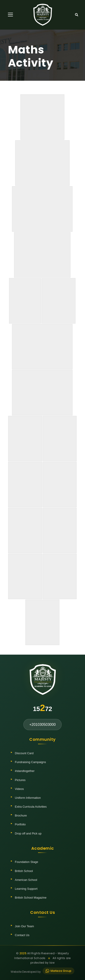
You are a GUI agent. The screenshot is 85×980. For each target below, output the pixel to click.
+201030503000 (42, 725)
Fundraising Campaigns (30, 762)
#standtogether (25, 771)
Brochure (21, 815)
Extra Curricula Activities (31, 807)
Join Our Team (24, 926)
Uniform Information (28, 798)
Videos (19, 789)
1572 (42, 708)
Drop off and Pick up (28, 833)
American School (26, 880)
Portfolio (20, 824)
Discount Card (24, 753)
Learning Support (26, 889)
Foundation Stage (27, 862)
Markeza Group (58, 971)
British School (24, 871)
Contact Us (22, 935)
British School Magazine (31, 898)
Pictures (20, 780)
